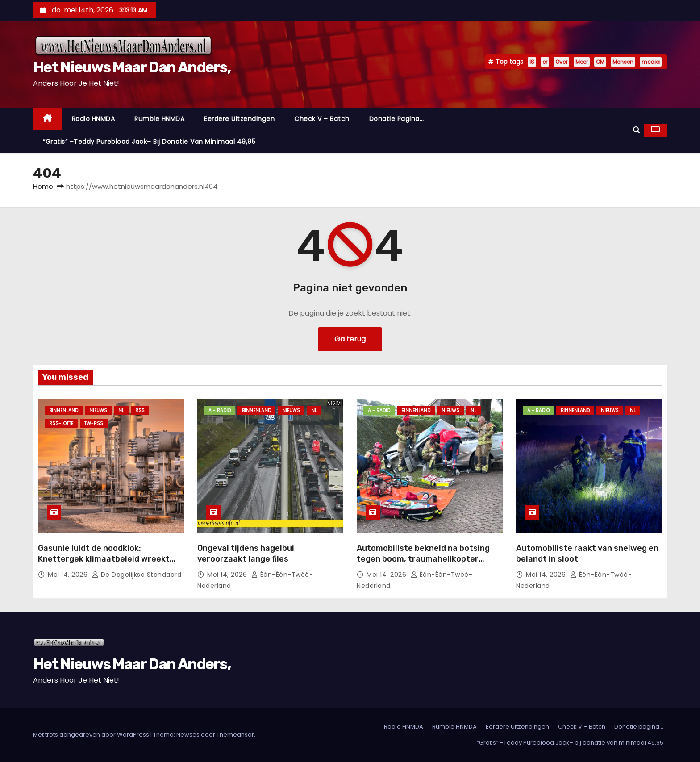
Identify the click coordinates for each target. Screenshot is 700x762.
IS (532, 62)
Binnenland (64, 410)
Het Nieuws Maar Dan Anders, (132, 67)
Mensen (623, 62)
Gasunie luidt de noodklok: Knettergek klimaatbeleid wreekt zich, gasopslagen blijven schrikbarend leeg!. (104, 564)
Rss (140, 410)
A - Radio (220, 410)
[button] (637, 130)
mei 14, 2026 (69, 575)
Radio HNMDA (94, 119)
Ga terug (350, 339)
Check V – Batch (322, 119)
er (545, 62)
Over (561, 62)
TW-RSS (94, 423)
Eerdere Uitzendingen (239, 119)
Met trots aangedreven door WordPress (92, 735)
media (651, 62)
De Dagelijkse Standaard (137, 575)
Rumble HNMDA (159, 119)
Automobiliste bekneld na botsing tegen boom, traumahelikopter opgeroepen (423, 559)
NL (121, 410)
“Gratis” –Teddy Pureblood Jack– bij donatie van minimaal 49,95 (149, 142)
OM (600, 62)
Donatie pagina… (397, 119)
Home (43, 186)
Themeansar (235, 735)
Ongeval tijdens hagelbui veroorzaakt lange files (246, 554)
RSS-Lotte (61, 423)
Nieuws (98, 410)
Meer (582, 62)
